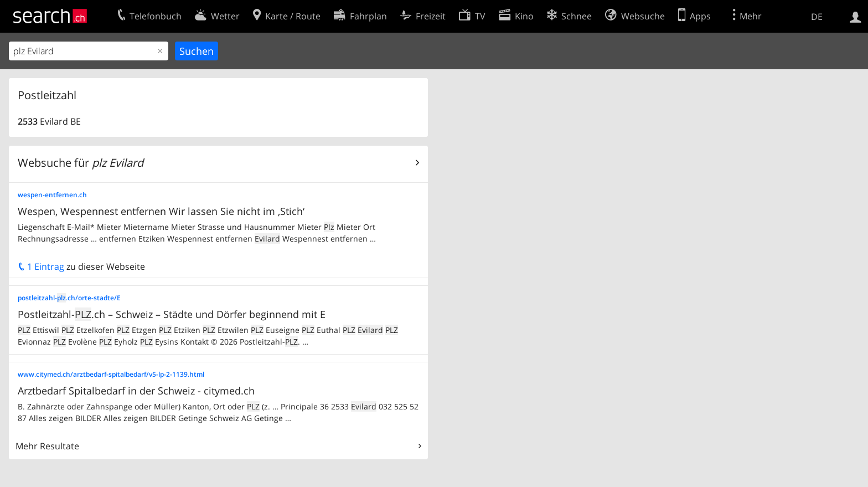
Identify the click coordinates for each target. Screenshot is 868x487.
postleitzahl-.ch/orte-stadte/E (69, 298)
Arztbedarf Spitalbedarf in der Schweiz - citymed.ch (136, 391)
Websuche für (81, 163)
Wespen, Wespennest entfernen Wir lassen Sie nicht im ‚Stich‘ (161, 211)
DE (817, 17)
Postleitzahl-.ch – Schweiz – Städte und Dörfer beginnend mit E (172, 314)
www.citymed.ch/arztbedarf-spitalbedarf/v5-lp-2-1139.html (111, 374)
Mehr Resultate (47, 446)
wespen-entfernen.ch (52, 195)
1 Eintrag (41, 266)
